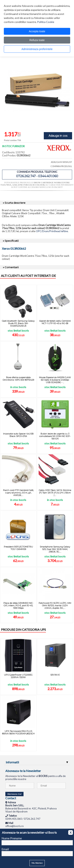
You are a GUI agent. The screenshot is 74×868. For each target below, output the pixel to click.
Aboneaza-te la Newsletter (23, 771)
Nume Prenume (12, 838)
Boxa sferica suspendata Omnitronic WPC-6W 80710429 (18, 379)
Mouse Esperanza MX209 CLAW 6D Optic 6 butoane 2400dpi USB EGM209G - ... (55, 380)
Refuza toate (37, 40)
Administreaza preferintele (37, 49)
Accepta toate (37, 31)
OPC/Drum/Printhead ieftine (52, 231)
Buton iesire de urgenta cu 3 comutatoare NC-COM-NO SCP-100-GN (55, 436)
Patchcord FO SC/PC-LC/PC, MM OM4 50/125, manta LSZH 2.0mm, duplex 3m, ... (55, 606)
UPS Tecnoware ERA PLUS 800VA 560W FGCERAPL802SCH (18, 732)
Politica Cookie (46, 22)
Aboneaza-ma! (14, 794)
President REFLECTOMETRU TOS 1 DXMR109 (18, 548)
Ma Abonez (37, 863)
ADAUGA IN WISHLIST (61, 162)
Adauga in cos (58, 136)
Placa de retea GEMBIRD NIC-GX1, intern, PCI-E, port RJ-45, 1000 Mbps (18, 606)
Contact (11, 798)
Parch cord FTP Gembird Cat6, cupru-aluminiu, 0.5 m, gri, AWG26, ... (18, 493)
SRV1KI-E (55, 675)
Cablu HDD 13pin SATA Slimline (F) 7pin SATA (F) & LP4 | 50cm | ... (55, 493)
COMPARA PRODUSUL (61, 166)
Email (5, 849)
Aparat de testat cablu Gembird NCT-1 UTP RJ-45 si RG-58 (55, 322)
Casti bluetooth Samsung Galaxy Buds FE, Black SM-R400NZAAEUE (18, 323)
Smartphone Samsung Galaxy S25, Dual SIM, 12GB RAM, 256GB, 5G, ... (55, 549)
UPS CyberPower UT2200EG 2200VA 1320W (18, 676)
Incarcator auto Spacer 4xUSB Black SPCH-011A (18, 435)
